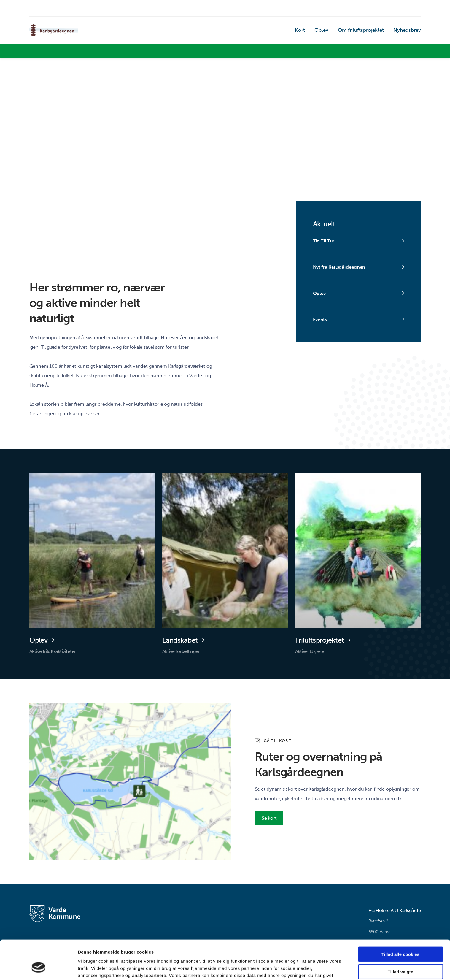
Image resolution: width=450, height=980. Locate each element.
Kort (305, 31)
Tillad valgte (400, 938)
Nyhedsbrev (408, 31)
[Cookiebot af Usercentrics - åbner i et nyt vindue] (38, 968)
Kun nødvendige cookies (400, 956)
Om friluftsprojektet (363, 31)
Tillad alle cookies (400, 921)
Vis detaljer (308, 968)
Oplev (325, 31)
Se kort (269, 818)
